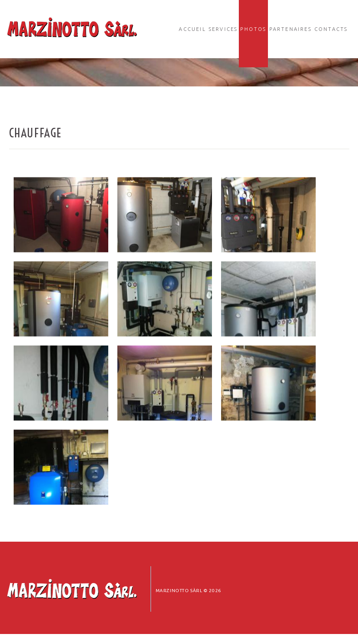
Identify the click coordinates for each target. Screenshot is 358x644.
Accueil (192, 29)
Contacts (331, 29)
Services (223, 29)
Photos (253, 29)
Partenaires (290, 29)
